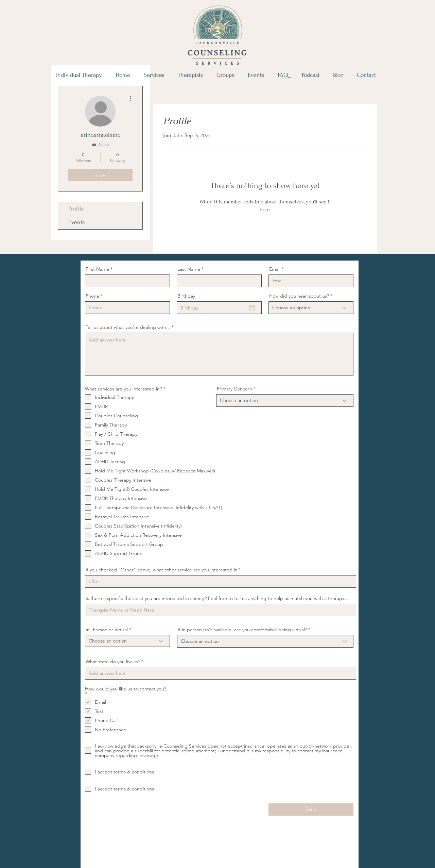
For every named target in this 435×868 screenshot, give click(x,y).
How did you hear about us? (299, 296)
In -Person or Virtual (107, 630)
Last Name (189, 269)
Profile (76, 209)
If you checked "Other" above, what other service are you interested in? (163, 570)
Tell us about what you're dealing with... (128, 327)
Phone (92, 296)
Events (76, 222)
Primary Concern (234, 389)
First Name (97, 269)
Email (275, 269)
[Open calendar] (252, 308)
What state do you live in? (113, 662)
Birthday (186, 296)
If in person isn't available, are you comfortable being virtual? (243, 630)
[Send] (311, 809)
